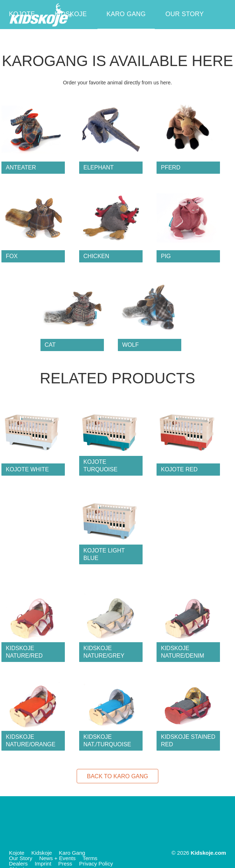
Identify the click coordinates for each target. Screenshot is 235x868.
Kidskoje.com (208, 853)
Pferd (171, 167)
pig (166, 256)
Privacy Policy (96, 864)
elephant (99, 167)
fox (12, 256)
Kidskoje (71, 14)
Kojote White (27, 469)
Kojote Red (179, 469)
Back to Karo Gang (117, 776)
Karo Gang (126, 14)
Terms (90, 858)
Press (65, 864)
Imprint (43, 864)
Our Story (185, 14)
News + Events (35, 43)
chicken (96, 256)
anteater (21, 167)
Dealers (18, 864)
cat (50, 345)
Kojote (22, 14)
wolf (130, 345)
